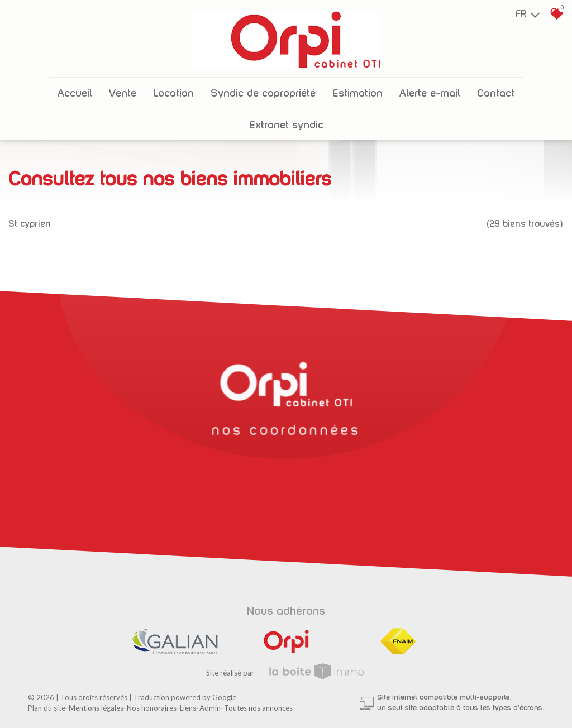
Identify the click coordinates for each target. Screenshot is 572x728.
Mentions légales (96, 708)
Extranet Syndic (286, 125)
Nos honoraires (152, 708)
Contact (496, 94)
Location (173, 94)
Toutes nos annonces (258, 708)
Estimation (357, 94)
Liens (188, 708)
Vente (123, 94)
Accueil (75, 94)
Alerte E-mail (430, 94)
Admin (210, 708)
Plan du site (47, 708)
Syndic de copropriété (263, 94)
